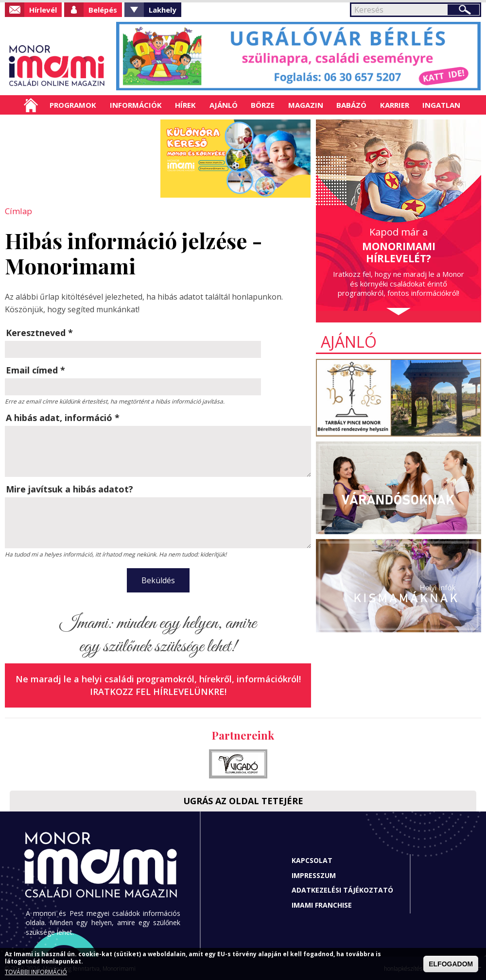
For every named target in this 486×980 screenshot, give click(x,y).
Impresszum (314, 874)
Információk (136, 105)
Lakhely (163, 10)
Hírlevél (43, 10)
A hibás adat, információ (63, 417)
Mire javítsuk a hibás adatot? (69, 489)
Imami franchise (322, 904)
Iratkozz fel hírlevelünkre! (158, 691)
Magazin (306, 105)
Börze (263, 105)
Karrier (395, 105)
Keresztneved (39, 332)
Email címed (35, 370)
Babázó (351, 105)
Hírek (185, 105)
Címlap (31, 105)
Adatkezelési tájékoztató (342, 889)
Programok (73, 105)
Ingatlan (441, 105)
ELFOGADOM (451, 964)
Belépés (103, 10)
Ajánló (224, 105)
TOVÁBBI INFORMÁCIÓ (36, 972)
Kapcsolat (312, 860)
